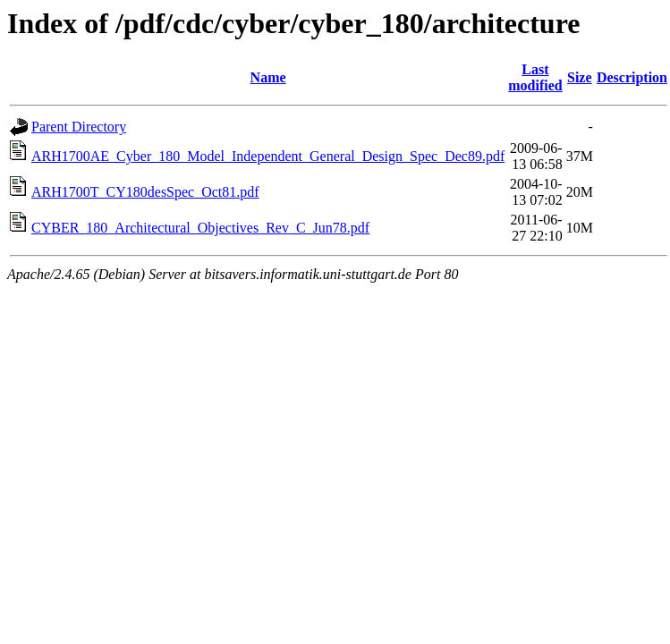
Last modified (535, 77)
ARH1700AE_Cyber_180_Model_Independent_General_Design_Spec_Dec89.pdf (268, 156)
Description (632, 77)
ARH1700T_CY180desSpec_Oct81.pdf (145, 192)
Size (580, 77)
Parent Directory (79, 127)
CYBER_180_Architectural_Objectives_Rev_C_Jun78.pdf (200, 228)
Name (268, 77)
